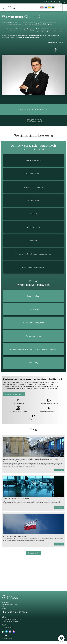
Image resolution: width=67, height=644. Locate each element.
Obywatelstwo (33, 203)
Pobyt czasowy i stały (34, 163)
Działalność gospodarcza (34, 189)
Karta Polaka (34, 216)
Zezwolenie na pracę (33, 176)
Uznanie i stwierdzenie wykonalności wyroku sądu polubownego (33, 352)
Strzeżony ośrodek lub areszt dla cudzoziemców (33, 256)
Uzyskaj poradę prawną (14, 397)
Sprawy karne (34, 312)
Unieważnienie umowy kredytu (34, 325)
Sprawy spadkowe (34, 298)
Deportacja (34, 243)
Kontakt (4, 612)
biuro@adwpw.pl (60, 2)
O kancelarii (5, 606)
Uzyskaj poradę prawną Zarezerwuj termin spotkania (34, 122)
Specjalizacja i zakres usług (10, 608)
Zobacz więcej (33, 556)
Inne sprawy (33, 365)
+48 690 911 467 (46, 2)
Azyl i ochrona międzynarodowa (33, 269)
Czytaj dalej (57, 473)
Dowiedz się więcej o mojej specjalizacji (34, 110)
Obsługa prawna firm (34, 338)
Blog (3, 610)
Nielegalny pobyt (34, 229)
